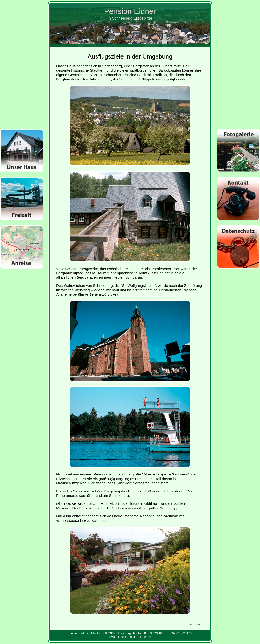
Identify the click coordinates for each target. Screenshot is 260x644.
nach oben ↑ (196, 624)
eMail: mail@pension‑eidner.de (130, 637)
